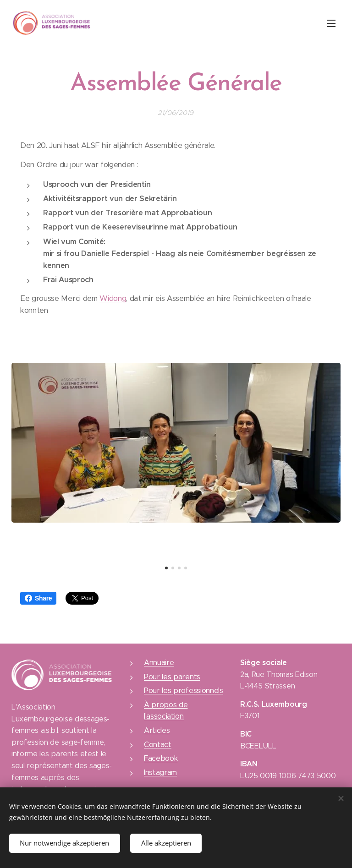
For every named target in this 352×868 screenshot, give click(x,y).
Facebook (161, 758)
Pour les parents (172, 677)
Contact (158, 745)
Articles (157, 730)
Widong (113, 298)
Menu (331, 23)
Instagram (160, 772)
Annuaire (159, 663)
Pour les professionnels (184, 691)
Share (38, 598)
